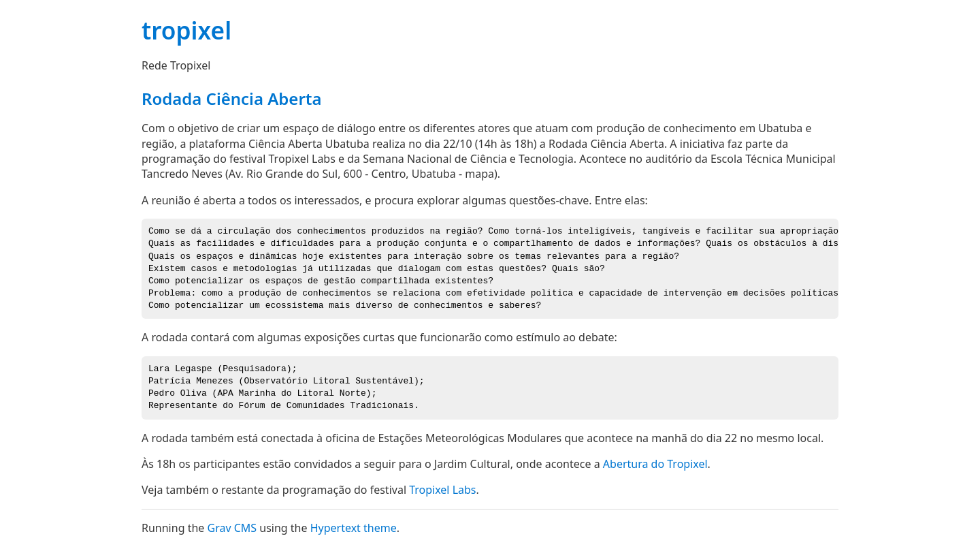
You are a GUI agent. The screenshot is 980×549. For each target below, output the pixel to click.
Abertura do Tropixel (655, 464)
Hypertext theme (354, 528)
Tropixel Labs (442, 490)
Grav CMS (232, 528)
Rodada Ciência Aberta (232, 98)
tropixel (186, 30)
